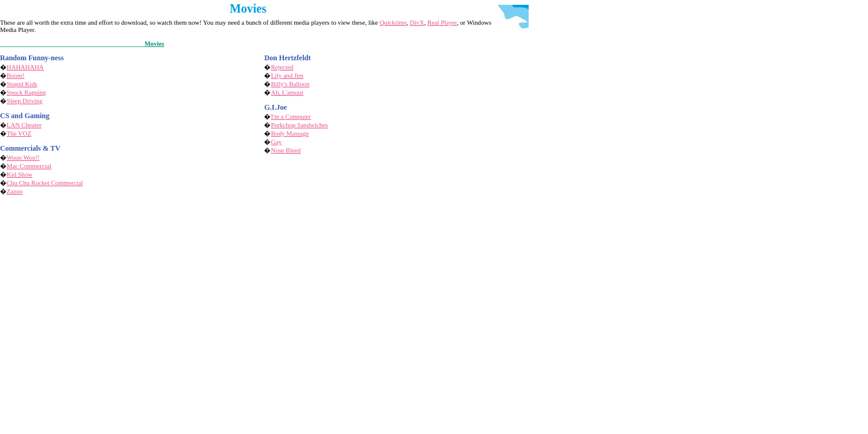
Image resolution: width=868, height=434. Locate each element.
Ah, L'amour (287, 93)
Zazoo (15, 191)
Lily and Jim (287, 76)
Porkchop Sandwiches (299, 125)
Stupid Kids (22, 84)
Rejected (282, 67)
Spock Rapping (26, 93)
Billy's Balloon (290, 84)
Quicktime (393, 23)
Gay (276, 142)
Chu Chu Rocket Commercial (45, 183)
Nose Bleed (285, 150)
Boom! (16, 76)
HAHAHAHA (25, 67)
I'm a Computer (291, 117)
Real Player (442, 23)
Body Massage (290, 134)
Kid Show (20, 175)
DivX (417, 23)
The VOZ (19, 134)
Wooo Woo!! (23, 158)
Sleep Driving (25, 101)
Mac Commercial (29, 166)
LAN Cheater (24, 125)
